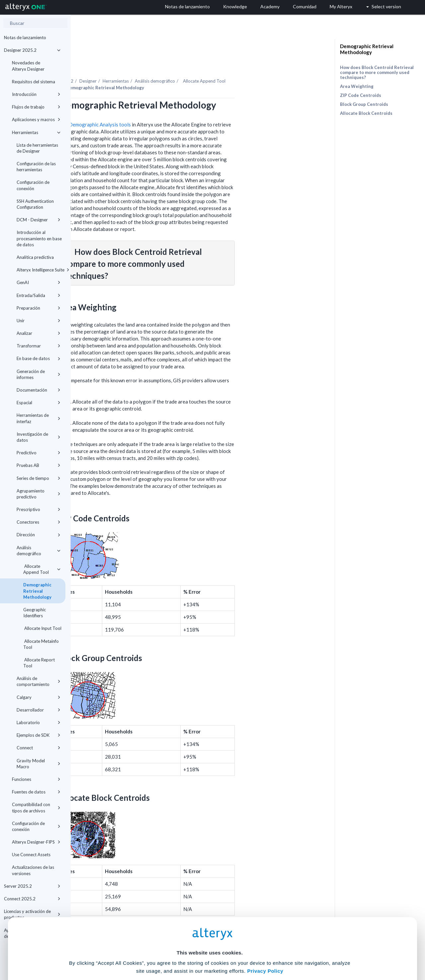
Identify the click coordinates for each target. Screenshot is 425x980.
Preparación (39, 308)
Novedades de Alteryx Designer (28, 66)
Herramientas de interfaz (39, 418)
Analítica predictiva (35, 257)
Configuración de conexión (33, 185)
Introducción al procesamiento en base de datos (39, 238)
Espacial (39, 403)
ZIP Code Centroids (361, 95)
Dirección (39, 535)
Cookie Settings (210, 931)
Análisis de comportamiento (39, 681)
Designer (159, 63)
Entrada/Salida (39, 295)
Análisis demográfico (39, 551)
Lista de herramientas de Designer (37, 148)
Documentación (39, 390)
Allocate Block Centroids (366, 113)
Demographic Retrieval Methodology (37, 591)
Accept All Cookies (162, 951)
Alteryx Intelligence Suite (41, 270)
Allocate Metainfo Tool (41, 644)
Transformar (39, 346)
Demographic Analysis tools (170, 106)
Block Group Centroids (364, 104)
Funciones (36, 779)
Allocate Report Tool (39, 663)
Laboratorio (39, 722)
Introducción (36, 94)
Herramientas (36, 132)
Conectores (39, 522)
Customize (263, 951)
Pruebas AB (39, 465)
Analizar (39, 333)
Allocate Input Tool (42, 628)
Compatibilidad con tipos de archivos (36, 807)
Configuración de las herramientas (36, 167)
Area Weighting (357, 86)
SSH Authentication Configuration (35, 204)
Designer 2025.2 (32, 50)
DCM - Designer (39, 220)
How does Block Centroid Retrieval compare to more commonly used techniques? (377, 72)
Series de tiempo (39, 478)
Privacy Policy (265, 913)
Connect (39, 748)
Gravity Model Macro (39, 764)
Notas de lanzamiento (25, 38)
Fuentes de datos (36, 792)
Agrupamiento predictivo (39, 494)
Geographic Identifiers (35, 613)
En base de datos (39, 358)
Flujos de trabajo (36, 107)
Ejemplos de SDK (39, 735)
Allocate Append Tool (42, 569)
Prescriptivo (39, 509)
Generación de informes (39, 374)
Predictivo (39, 453)
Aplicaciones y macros (36, 119)
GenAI (39, 282)
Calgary (39, 697)
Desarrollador (39, 710)
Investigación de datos (39, 437)
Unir (39, 321)
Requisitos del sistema (34, 82)
